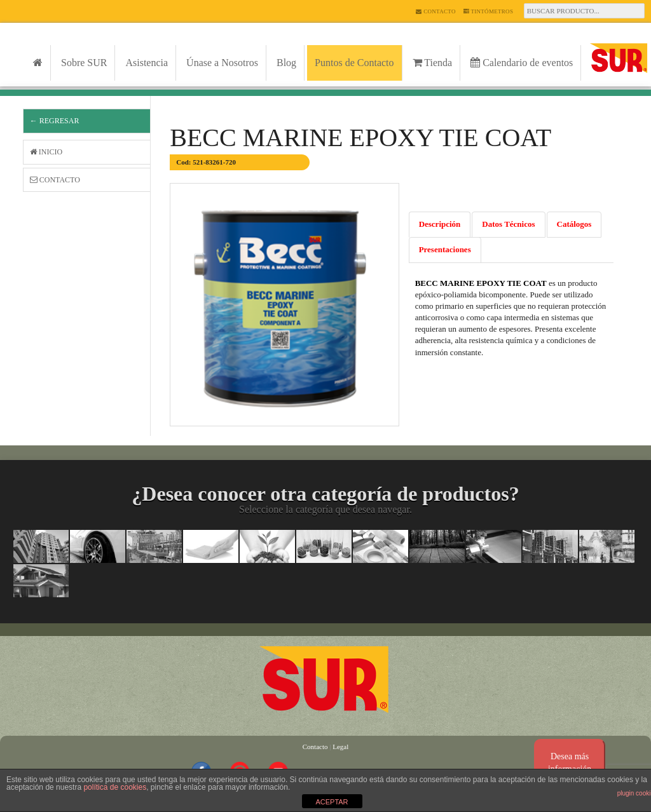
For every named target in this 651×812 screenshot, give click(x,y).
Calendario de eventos (522, 63)
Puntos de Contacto (354, 63)
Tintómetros (489, 11)
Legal (340, 747)
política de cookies (115, 787)
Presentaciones (445, 249)
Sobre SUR (84, 63)
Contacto (435, 11)
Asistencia (147, 63)
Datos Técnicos (508, 224)
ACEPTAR (332, 802)
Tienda (433, 63)
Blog (286, 63)
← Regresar (55, 121)
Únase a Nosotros (222, 63)
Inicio (46, 152)
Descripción (440, 224)
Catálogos (574, 224)
